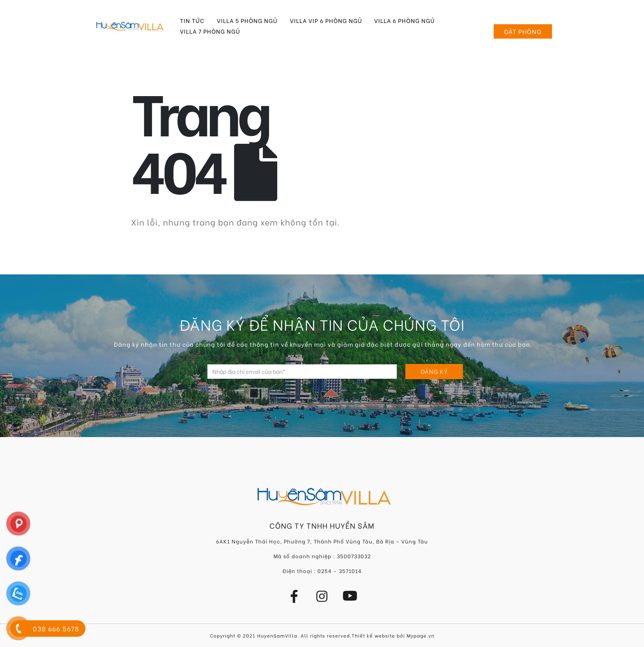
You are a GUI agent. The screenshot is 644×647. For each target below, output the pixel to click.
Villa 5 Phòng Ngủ (247, 21)
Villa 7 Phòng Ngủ (210, 31)
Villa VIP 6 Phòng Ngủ (326, 21)
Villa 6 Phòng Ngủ (405, 21)
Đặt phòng (523, 31)
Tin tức (192, 21)
